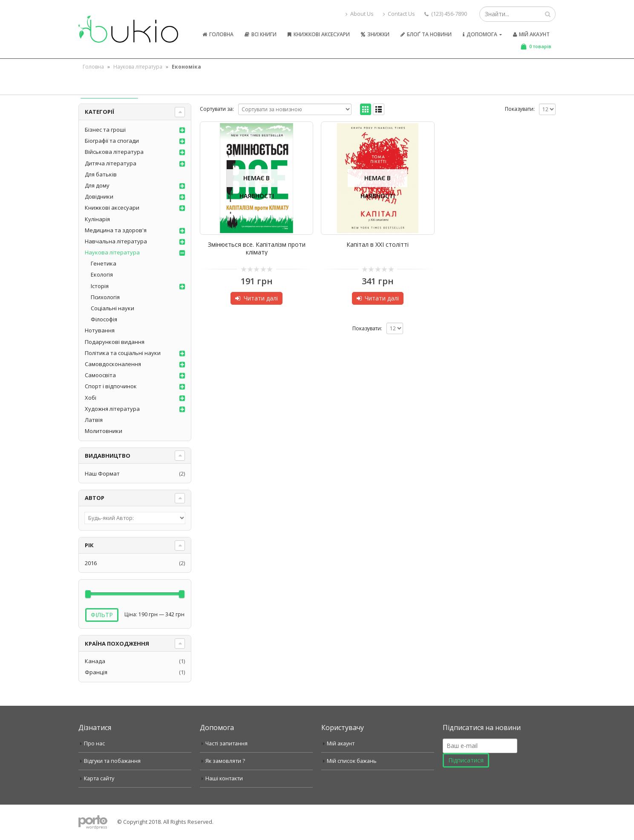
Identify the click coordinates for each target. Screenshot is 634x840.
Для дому (97, 185)
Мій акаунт (531, 34)
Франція (96, 672)
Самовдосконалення (113, 364)
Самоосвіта (100, 375)
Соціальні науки (112, 308)
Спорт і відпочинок (111, 386)
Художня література (112, 409)
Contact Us (399, 14)
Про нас (94, 743)
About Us (360, 14)
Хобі (91, 398)
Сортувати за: (217, 109)
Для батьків (101, 174)
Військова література (114, 152)
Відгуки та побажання (112, 761)
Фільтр (102, 615)
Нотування (100, 330)
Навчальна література (116, 241)
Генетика (104, 263)
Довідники (99, 196)
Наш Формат (102, 473)
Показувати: (520, 109)
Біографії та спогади (112, 141)
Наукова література (138, 67)
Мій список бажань (352, 761)
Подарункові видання (115, 342)
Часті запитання (226, 743)
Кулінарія (97, 219)
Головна (218, 34)
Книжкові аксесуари (319, 34)
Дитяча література (111, 163)
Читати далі (261, 298)
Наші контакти (224, 778)
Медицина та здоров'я (116, 230)
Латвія (94, 420)
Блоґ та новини (426, 34)
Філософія (104, 319)
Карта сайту (99, 778)
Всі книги (261, 34)
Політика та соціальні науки (123, 353)
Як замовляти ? (225, 761)
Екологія (102, 274)
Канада (95, 661)
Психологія (105, 297)
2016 (91, 563)
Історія (100, 286)
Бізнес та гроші (105, 130)
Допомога (480, 34)
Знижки (375, 34)
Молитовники (104, 431)
